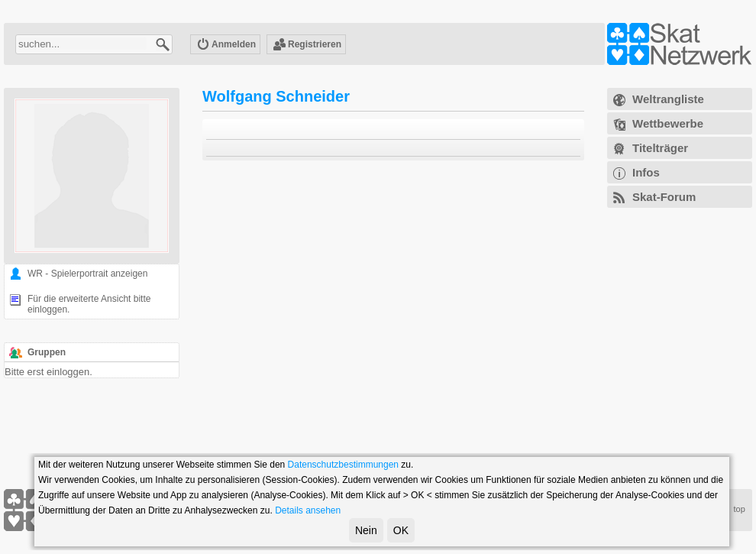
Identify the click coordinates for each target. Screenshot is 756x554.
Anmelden (226, 45)
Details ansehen (308, 510)
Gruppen (47, 352)
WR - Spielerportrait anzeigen (87, 274)
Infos (646, 172)
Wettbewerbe (668, 123)
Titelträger (660, 148)
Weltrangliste (668, 99)
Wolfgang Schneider (276, 96)
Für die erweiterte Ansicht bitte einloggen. (89, 304)
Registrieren (307, 45)
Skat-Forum (664, 197)
